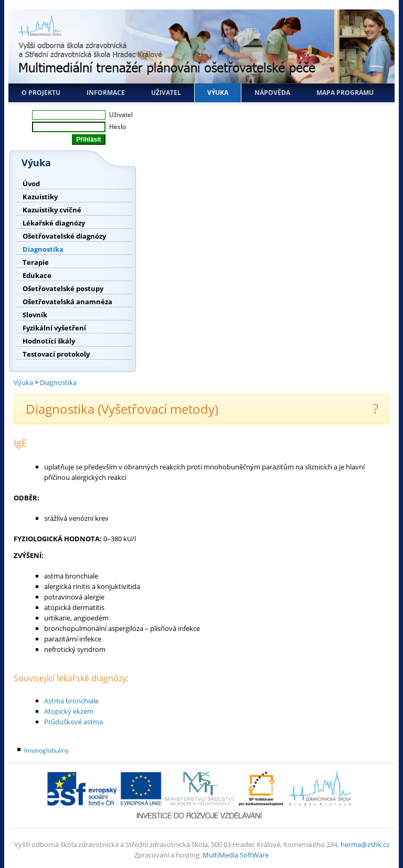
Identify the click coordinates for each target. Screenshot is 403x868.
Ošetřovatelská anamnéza (67, 302)
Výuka (218, 93)
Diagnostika (43, 249)
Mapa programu (345, 93)
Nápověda (272, 93)
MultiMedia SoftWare (236, 855)
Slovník (35, 315)
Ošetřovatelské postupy (63, 288)
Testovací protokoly (56, 354)
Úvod (31, 184)
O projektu (41, 93)
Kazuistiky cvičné (52, 210)
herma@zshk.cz (365, 844)
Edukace (37, 275)
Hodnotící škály (49, 341)
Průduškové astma (73, 722)
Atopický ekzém (69, 711)
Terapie (36, 262)
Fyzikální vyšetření (54, 328)
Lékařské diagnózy (54, 223)
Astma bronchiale (71, 701)
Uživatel (166, 93)
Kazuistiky (40, 197)
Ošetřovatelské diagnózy (64, 236)
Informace (106, 93)
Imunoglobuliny (46, 750)
